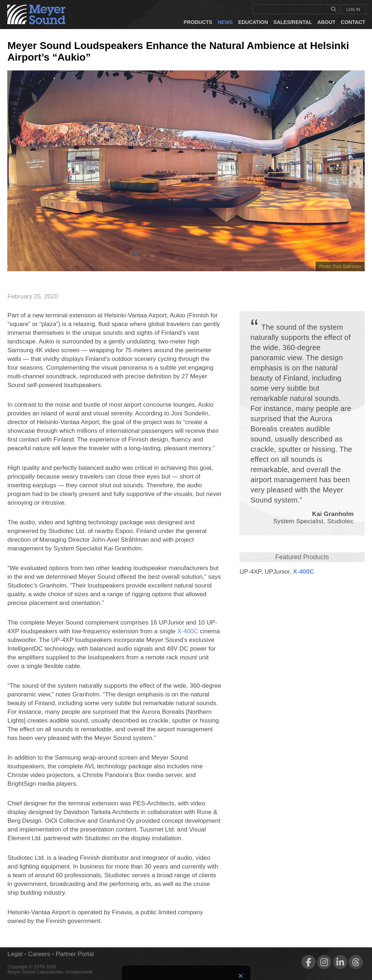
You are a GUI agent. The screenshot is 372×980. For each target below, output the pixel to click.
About (327, 22)
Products (198, 22)
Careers (39, 954)
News (225, 22)
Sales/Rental (293, 22)
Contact (353, 22)
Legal (15, 954)
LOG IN (353, 9)
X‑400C (304, 572)
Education (253, 22)
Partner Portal (75, 954)
